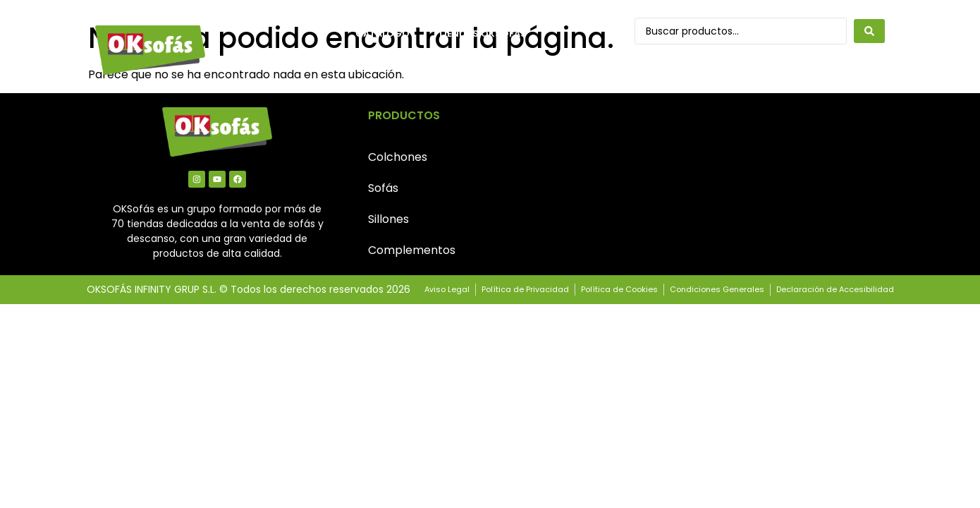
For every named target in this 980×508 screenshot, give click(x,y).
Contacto (384, 66)
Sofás (383, 188)
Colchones (398, 157)
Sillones (388, 219)
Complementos (412, 250)
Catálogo (382, 34)
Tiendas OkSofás (482, 34)
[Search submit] (869, 31)
